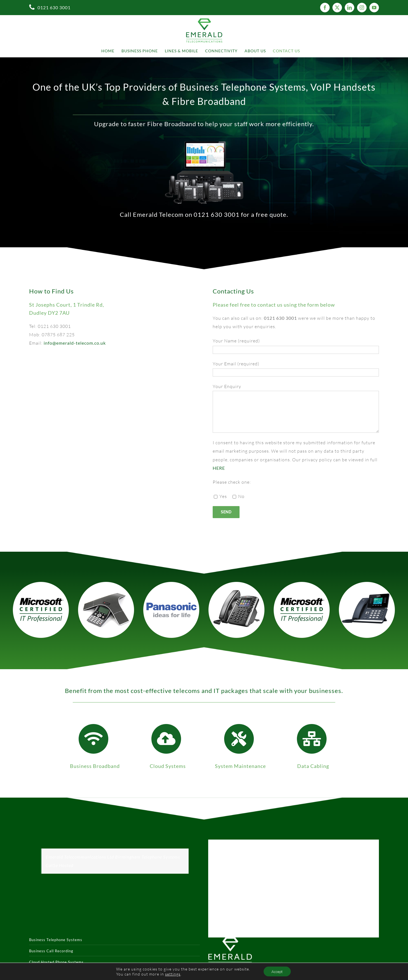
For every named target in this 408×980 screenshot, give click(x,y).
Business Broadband (95, 766)
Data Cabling (313, 766)
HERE (219, 468)
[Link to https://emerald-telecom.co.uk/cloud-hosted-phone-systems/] (166, 739)
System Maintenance (240, 766)
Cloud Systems (168, 766)
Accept (277, 971)
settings (173, 974)
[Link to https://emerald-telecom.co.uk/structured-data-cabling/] (312, 739)
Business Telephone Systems (56, 940)
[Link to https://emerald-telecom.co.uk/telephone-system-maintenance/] (239, 739)
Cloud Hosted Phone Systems (56, 962)
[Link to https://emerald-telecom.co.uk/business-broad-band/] (93, 739)
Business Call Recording (51, 951)
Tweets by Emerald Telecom (238, 844)
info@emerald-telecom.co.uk (75, 343)
